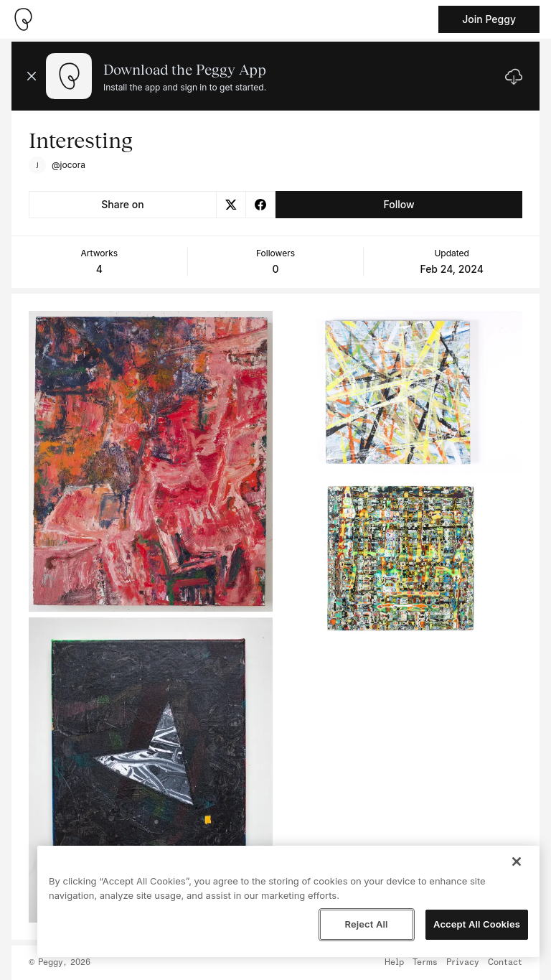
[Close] (517, 862)
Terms (425, 963)
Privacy (463, 963)
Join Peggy (489, 19)
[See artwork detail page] (151, 461)
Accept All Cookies (477, 924)
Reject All (366, 924)
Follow (399, 204)
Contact (505, 963)
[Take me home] (23, 19)
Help (394, 963)
